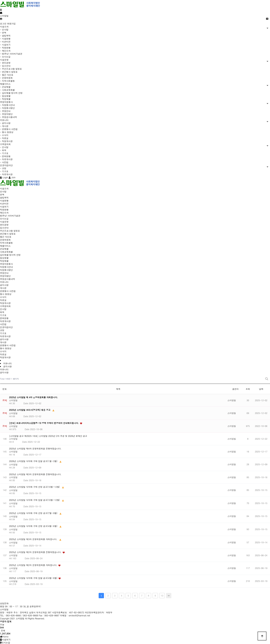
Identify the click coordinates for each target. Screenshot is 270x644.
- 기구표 (4, 153)
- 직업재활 (5, 99)
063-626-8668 (37, 603)
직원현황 (4, 210)
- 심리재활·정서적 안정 (11, 93)
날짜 (261, 389)
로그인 (3, 24)
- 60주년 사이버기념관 (11, 54)
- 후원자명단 (6, 114)
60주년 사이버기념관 (10, 216)
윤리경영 (4, 225)
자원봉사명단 (6, 270)
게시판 (3, 288)
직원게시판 (5, 303)
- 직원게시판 (6, 141)
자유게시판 (5, 321)
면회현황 (4, 318)
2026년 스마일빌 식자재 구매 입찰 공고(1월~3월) (34, 461)
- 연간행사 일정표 (9, 72)
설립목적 (4, 197)
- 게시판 (4, 126)
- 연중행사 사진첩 (9, 129)
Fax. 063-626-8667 (55, 603)
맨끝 (169, 596)
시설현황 (4, 201)
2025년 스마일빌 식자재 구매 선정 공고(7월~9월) (34, 513)
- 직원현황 (5, 48)
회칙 (2, 312)
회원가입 (11, 24)
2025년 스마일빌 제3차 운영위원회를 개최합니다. (34, 539)
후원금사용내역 (7, 279)
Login (4, 177)
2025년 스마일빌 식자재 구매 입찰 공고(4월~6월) (34, 578)
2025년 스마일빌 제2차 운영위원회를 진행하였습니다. (36, 552)
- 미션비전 (5, 42)
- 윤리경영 (5, 63)
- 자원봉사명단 (7, 108)
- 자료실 (4, 138)
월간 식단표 (6, 237)
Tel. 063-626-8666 (19, 603)
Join (12, 177)
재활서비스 (5, 246)
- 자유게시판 (6, 159)
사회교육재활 (6, 252)
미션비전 (4, 204)
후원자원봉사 (6, 264)
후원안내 (4, 273)
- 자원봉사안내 (7, 105)
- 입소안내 (5, 66)
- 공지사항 (5, 123)
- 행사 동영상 (7, 132)
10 (162, 595)
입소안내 (4, 228)
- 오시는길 (5, 57)
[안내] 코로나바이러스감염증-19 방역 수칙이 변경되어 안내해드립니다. (44, 423)
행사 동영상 (6, 294)
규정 (2, 330)
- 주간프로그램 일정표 (11, 69)
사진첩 (3, 324)
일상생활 (4, 258)
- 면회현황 (5, 156)
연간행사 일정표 (8, 234)
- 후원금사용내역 (8, 117)
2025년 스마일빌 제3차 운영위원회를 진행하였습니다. (35, 474)
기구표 (3, 315)
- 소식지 (4, 135)
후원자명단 (5, 276)
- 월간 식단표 (7, 75)
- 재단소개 (5, 51)
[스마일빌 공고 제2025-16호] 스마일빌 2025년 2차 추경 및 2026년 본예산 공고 (48, 436)
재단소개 (4, 213)
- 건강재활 (5, 87)
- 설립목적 (5, 36)
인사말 (3, 191)
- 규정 (3, 168)
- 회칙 (3, 150)
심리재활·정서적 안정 (10, 255)
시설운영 (4, 222)
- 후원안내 (5, 111)
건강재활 (4, 249)
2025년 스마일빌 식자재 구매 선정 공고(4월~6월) (34, 526)
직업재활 (4, 261)
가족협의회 (5, 306)
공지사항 (4, 285)
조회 (248, 389)
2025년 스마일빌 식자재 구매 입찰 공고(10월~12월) (35, 500)
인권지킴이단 (6, 327)
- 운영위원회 (6, 78)
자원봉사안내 (6, 267)
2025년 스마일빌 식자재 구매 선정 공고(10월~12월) (35, 487)
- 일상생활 (5, 96)
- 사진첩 (4, 162)
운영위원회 (5, 240)
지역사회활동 (6, 243)
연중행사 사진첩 (8, 291)
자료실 (3, 300)
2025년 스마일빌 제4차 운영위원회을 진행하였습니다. (35, 448)
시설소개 (4, 188)
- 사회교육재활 (7, 90)
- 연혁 (3, 33)
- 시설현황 (5, 39)
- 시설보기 (5, 45)
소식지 (3, 297)
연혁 (2, 194)
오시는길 (4, 219)
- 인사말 (4, 30)
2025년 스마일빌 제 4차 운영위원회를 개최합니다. (34, 397)
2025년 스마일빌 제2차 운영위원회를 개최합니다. (34, 565)
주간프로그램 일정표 (10, 231)
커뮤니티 (4, 282)
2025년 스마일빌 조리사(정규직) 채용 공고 (30, 410)
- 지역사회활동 (7, 81)
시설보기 (4, 207)
